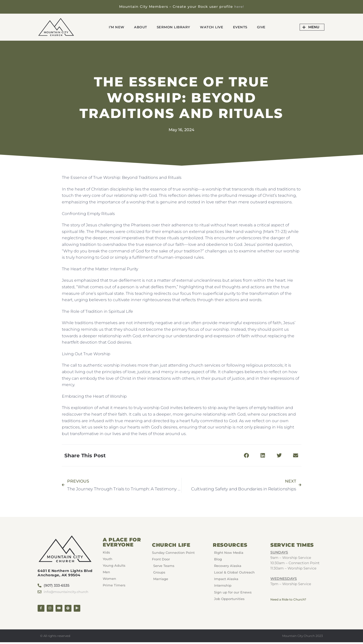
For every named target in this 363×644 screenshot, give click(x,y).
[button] (247, 455)
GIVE (268, 27)
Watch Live (214, 27)
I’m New (110, 27)
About (136, 27)
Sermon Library (172, 27)
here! (239, 7)
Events (245, 27)
